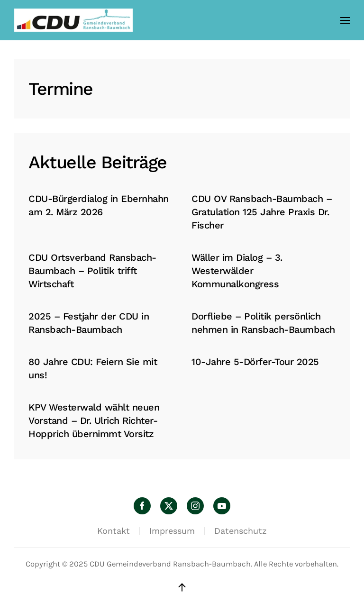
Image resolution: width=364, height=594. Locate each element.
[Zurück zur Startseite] (73, 20)
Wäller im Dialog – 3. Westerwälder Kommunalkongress (237, 271)
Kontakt (114, 531)
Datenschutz (241, 531)
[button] (345, 20)
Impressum (172, 531)
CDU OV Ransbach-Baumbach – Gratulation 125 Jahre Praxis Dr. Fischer (262, 212)
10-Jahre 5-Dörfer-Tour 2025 (255, 362)
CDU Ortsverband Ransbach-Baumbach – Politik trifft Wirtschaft (92, 271)
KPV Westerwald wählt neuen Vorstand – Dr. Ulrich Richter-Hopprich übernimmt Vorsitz (94, 420)
